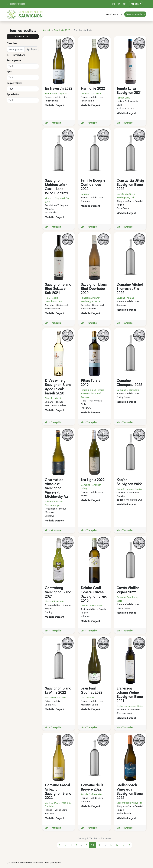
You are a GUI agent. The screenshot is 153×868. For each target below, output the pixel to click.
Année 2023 (22, 36)
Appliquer (32, 49)
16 (117, 845)
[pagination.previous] (60, 845)
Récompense (14, 60)
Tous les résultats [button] (135, 14)
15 (111, 845)
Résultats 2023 (114, 14)
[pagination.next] (123, 845)
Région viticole (14, 83)
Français (134, 4)
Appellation (13, 94)
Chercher (12, 43)
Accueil (46, 30)
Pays (9, 72)
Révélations (19, 55)
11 (99, 845)
